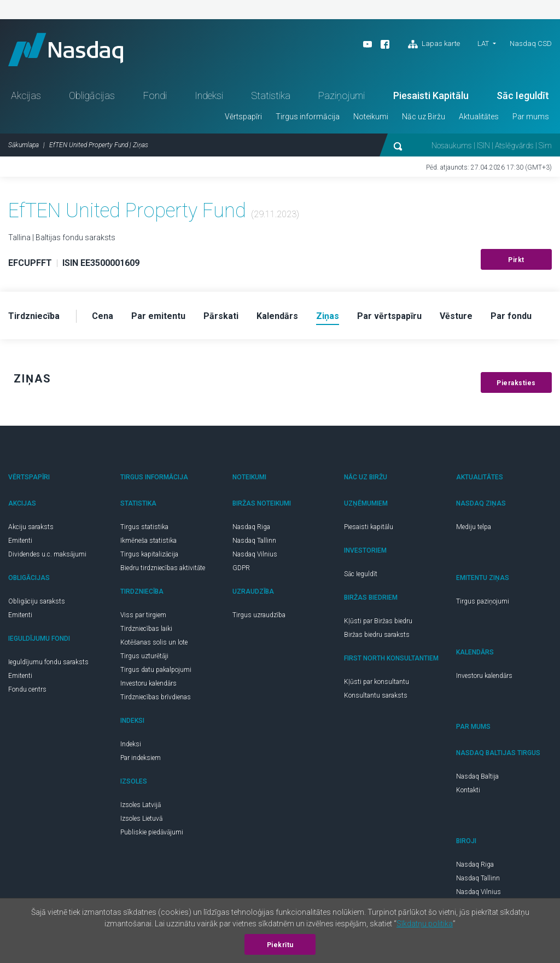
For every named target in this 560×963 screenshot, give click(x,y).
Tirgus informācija (308, 117)
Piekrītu (280, 945)
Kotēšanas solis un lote (154, 642)
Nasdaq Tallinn (254, 541)
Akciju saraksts (31, 527)
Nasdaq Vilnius (255, 554)
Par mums (531, 117)
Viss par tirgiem (143, 615)
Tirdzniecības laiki (146, 629)
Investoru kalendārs (148, 683)
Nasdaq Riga (251, 527)
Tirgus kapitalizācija (149, 554)
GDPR (241, 568)
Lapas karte (434, 44)
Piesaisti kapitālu (369, 527)
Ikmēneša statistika (148, 541)
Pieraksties (516, 383)
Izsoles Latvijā (141, 805)
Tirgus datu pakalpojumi (156, 670)
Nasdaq (66, 50)
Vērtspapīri (243, 117)
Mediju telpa (474, 527)
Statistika (271, 95)
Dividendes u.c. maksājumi (47, 554)
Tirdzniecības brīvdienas (156, 697)
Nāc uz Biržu (424, 117)
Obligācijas (92, 95)
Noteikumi (371, 117)
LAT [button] (483, 43)
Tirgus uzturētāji (144, 656)
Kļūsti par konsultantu (377, 682)
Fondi (155, 95)
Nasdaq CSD (531, 43)
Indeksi (209, 95)
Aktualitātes (479, 117)
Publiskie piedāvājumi (152, 832)
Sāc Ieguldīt (523, 95)
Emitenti (20, 541)
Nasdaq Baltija (477, 776)
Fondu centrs (27, 689)
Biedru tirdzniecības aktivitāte (163, 568)
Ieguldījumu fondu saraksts (48, 662)
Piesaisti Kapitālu (431, 95)
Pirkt (516, 260)
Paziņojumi (342, 95)
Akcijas (26, 95)
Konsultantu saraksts (376, 695)
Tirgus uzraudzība (259, 615)
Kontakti (468, 790)
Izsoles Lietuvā (141, 819)
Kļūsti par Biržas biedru (378, 621)
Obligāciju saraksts (37, 601)
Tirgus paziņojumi (483, 601)
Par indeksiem (141, 758)
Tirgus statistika (144, 527)
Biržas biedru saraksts (377, 635)
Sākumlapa (24, 145)
